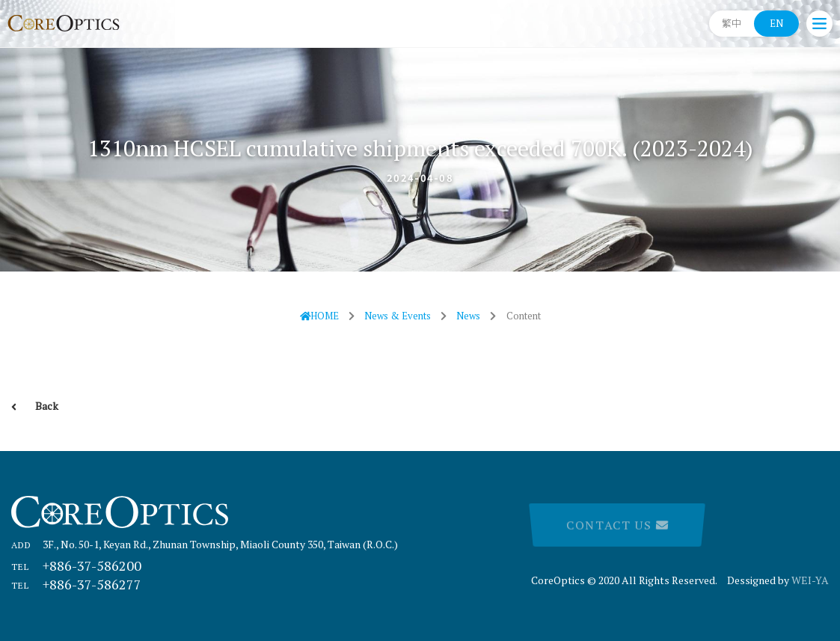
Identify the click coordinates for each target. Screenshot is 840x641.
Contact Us (617, 526)
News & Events (398, 316)
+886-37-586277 (76, 584)
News (468, 316)
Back (35, 406)
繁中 (732, 23)
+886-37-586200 (76, 565)
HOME (320, 316)
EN (776, 23)
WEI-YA (810, 580)
